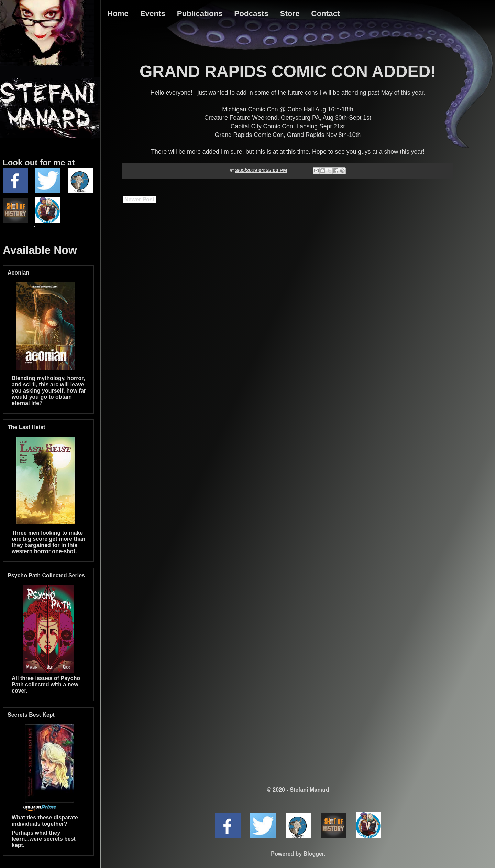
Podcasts (251, 14)
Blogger (314, 854)
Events (153, 14)
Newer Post (139, 199)
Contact (325, 14)
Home (118, 14)
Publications (200, 14)
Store (290, 14)
